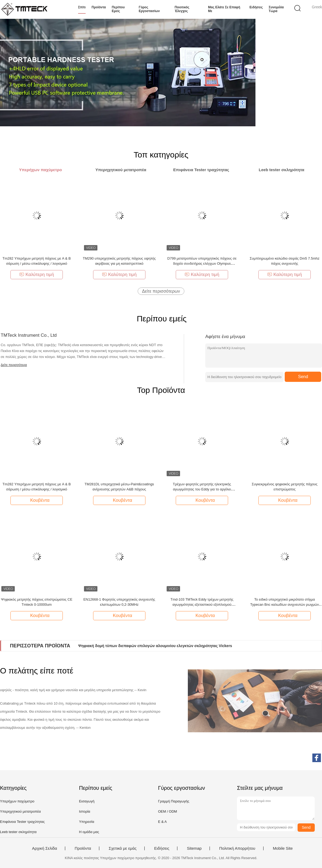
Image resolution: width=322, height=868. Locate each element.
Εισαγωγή (87, 801)
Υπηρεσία (87, 822)
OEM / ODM (168, 811)
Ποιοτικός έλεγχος (182, 9)
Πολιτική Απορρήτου (237, 848)
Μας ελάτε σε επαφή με (224, 9)
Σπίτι (82, 7)
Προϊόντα (99, 7)
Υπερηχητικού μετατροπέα (20, 811)
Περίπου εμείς (118, 9)
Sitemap (194, 848)
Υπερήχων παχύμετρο (17, 801)
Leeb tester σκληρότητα (18, 832)
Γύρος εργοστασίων (149, 9)
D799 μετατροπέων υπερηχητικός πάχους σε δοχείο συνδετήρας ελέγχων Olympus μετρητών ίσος (202, 263)
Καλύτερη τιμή (37, 275)
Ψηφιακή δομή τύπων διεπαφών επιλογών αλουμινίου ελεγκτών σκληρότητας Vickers (155, 646)
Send (303, 377)
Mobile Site (283, 848)
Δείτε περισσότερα (14, 365)
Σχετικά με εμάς (123, 848)
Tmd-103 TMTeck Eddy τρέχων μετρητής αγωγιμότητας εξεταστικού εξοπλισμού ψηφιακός (202, 605)
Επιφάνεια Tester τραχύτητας (22, 822)
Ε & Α (162, 822)
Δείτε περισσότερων (161, 291)
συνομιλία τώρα (276, 9)
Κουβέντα (37, 500)
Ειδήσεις (256, 7)
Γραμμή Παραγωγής (174, 801)
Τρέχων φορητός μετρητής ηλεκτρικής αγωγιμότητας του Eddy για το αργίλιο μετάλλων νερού (202, 489)
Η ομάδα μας (89, 832)
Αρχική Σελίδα (45, 848)
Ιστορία (85, 811)
